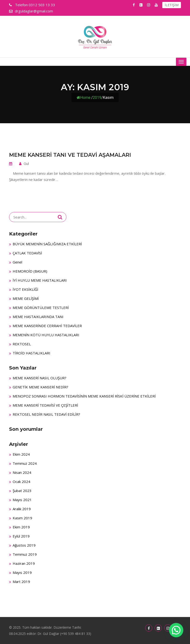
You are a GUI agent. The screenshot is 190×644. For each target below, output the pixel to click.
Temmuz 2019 (25, 554)
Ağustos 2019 (24, 545)
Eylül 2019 (21, 536)
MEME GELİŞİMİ (26, 298)
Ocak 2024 (21, 482)
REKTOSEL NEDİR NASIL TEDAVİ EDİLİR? (46, 414)
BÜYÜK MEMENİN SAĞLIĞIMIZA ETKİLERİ (47, 244)
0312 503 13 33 (35, 5)
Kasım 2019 (22, 518)
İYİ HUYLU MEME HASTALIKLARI (40, 280)
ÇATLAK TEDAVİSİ (27, 253)
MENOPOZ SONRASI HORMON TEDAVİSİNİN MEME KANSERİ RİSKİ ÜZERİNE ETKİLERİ (84, 396)
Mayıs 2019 (22, 572)
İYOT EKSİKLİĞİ (25, 289)
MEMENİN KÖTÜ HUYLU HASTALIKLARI (46, 335)
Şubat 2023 (22, 491)
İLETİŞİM (172, 5)
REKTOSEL (22, 344)
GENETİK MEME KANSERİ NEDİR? (40, 387)
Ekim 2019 (21, 527)
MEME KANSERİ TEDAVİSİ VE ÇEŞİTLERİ (45, 405)
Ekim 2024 (21, 454)
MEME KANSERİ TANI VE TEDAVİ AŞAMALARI (70, 155)
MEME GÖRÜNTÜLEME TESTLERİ (41, 308)
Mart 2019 (21, 582)
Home (84, 98)
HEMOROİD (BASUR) (30, 271)
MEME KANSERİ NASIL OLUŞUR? (40, 378)
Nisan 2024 (22, 472)
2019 (97, 98)
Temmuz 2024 (25, 463)
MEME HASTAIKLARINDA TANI (38, 317)
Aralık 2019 (22, 509)
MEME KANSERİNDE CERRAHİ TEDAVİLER (47, 326)
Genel (17, 262)
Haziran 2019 (24, 563)
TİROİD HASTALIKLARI (32, 353)
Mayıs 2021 (22, 500)
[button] (176, 630)
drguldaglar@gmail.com (34, 11)
